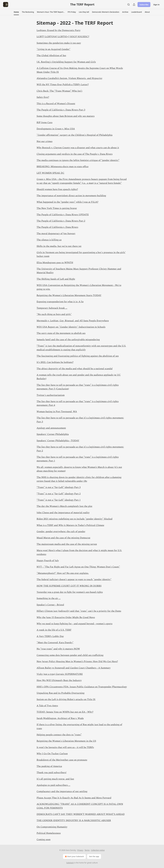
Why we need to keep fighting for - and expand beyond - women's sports (75, 624)
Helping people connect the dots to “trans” (59, 735)
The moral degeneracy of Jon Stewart (56, 234)
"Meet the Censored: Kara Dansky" (55, 643)
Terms (87, 850)
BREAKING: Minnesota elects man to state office (63, 167)
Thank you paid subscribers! (52, 773)
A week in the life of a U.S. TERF (54, 630)
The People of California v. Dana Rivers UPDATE (63, 215)
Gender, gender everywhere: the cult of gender (61, 532)
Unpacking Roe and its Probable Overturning (61, 693)
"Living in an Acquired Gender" (54, 49)
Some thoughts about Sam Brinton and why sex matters (66, 116)
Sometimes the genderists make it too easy (59, 43)
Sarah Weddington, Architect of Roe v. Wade (60, 718)
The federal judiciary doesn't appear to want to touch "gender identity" (74, 579)
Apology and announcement (51, 428)
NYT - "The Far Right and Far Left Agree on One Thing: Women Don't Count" (78, 567)
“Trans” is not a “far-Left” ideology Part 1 (59, 500)
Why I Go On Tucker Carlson (52, 754)
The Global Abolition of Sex (51, 56)
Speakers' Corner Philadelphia (53, 434)
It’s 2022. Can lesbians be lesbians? (55, 362)
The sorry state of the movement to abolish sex (61, 333)
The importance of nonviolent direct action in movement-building (71, 196)
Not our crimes (45, 141)
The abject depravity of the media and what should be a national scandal (75, 369)
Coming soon (44, 840)
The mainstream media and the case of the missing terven (67, 544)
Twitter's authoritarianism (51, 395)
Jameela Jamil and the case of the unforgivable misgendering (68, 340)
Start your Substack (74, 856)
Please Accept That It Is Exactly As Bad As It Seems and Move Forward (74, 798)
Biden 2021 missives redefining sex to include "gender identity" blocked (75, 519)
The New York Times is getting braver (57, 208)
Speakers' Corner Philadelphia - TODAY (58, 441)
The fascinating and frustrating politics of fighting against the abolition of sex (78, 356)
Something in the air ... (49, 598)
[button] (16, 12)
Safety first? (43, 97)
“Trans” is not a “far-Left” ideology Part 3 (59, 487)
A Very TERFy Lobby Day (50, 636)
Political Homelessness (49, 833)
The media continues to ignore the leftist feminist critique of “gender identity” (78, 160)
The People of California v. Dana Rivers (57, 227)
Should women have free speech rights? (57, 189)
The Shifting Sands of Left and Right (56, 279)
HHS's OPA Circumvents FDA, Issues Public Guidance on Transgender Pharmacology (82, 687)
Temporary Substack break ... (52, 308)
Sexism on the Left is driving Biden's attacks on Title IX (66, 699)
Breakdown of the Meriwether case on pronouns (62, 760)
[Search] (129, 5)
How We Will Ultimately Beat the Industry (59, 680)
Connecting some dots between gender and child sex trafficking (70, 655)
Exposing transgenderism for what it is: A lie (60, 302)
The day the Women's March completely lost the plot (64, 506)
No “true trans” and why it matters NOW (58, 649)
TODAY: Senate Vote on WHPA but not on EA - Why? (65, 712)
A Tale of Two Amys (47, 706)
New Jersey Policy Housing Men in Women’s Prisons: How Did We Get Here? (77, 661)
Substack (70, 863)
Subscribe (144, 5)
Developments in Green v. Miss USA (56, 129)
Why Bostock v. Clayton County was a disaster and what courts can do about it (78, 148)
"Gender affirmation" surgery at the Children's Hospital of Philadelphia (75, 135)
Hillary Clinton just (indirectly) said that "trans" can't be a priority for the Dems (79, 611)
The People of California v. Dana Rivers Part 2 (61, 221)
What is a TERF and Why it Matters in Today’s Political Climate (70, 525)
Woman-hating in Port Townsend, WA (57, 412)
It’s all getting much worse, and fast (55, 779)
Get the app (94, 856)
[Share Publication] (134, 5)
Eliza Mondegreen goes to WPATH (55, 263)
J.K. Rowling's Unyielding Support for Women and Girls (66, 62)
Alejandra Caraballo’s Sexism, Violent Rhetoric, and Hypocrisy (69, 78)
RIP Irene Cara (44, 123)
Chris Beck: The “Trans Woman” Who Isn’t (59, 91)
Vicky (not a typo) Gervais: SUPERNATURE (60, 674)
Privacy (80, 850)
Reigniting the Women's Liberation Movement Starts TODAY (69, 295)
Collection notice (98, 850)
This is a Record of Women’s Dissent (56, 104)
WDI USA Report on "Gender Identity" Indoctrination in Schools (71, 327)
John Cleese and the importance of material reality (63, 513)
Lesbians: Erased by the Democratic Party (59, 30)
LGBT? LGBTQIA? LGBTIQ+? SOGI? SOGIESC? (63, 37)
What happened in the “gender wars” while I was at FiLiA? (67, 202)
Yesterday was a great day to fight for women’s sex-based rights (70, 592)
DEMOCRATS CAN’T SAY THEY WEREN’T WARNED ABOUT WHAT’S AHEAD (81, 814)
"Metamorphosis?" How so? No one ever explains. (63, 573)
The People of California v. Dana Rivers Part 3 (61, 110)
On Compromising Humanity (52, 827)
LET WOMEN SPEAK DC (50, 173)
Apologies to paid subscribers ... (53, 785)
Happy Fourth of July (48, 561)
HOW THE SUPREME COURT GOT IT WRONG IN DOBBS (69, 586)
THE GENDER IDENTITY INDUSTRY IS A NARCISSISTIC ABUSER (74, 820)
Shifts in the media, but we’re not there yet (59, 246)
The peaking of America (49, 766)
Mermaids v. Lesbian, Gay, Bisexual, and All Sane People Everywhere (73, 321)
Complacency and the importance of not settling (62, 791)
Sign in (156, 5)
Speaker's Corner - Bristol (50, 605)
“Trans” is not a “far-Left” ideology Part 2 (59, 494)
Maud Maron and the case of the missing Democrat (63, 538)
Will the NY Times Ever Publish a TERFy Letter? (63, 85)
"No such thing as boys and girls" (54, 314)
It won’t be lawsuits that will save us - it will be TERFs (65, 747)
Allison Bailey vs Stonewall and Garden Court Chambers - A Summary (74, 668)
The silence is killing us (49, 240)
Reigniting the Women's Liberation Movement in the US (66, 741)
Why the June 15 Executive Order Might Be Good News (66, 617)
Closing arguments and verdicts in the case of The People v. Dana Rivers (75, 154)
